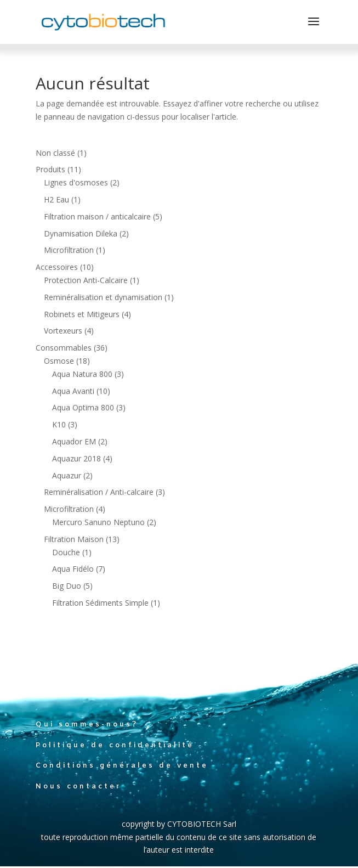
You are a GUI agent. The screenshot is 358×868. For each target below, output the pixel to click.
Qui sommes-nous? (87, 725)
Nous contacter (78, 787)
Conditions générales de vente (122, 766)
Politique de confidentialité (115, 745)
